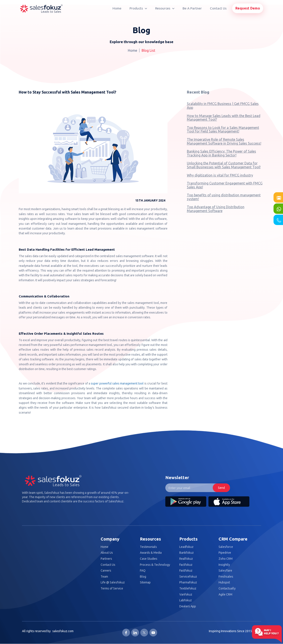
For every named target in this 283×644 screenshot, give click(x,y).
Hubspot (224, 582)
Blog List (148, 50)
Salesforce (226, 547)
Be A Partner (192, 8)
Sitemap (145, 582)
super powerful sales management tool (117, 383)
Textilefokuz (188, 589)
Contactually (227, 589)
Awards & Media (151, 553)
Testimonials (148, 547)
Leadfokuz (186, 547)
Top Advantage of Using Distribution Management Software (216, 209)
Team (104, 577)
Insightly (224, 565)
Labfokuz (186, 600)
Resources (165, 8)
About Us (107, 553)
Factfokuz (186, 565)
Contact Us (218, 8)
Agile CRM (225, 595)
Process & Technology (155, 565)
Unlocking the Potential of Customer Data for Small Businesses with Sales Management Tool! (224, 165)
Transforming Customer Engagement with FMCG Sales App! (225, 185)
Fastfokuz (186, 571)
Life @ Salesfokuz (113, 582)
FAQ (143, 571)
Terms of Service (112, 589)
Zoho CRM (226, 559)
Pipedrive (225, 553)
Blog (143, 577)
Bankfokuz (187, 553)
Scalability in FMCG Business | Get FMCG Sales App (223, 106)
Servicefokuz (188, 577)
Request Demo (248, 8)
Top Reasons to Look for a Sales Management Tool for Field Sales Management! (223, 130)
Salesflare (225, 571)
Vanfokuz (186, 595)
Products (138, 8)
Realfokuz (186, 559)
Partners (106, 559)
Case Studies (149, 559)
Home (117, 8)
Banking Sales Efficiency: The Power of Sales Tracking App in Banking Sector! (221, 153)
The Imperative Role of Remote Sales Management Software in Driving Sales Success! (224, 141)
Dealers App (188, 606)
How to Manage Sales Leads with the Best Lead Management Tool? (224, 118)
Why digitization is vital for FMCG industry (220, 175)
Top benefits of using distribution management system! (224, 197)
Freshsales (226, 577)
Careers (106, 571)
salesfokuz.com (63, 631)
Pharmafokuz (188, 582)
